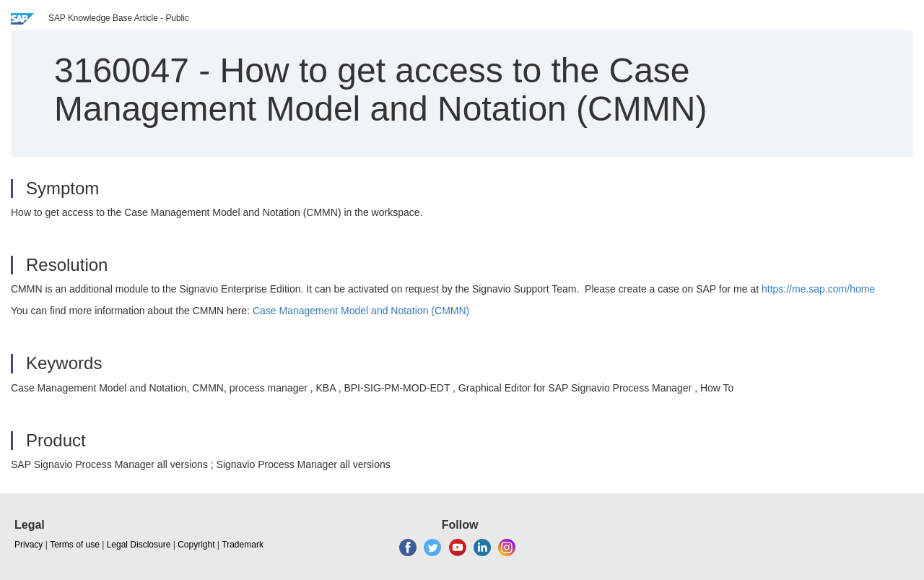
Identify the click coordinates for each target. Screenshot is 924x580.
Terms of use (75, 545)
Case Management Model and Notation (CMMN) (361, 311)
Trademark (243, 545)
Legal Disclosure (139, 545)
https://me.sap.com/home (818, 289)
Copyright (196, 545)
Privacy (29, 545)
